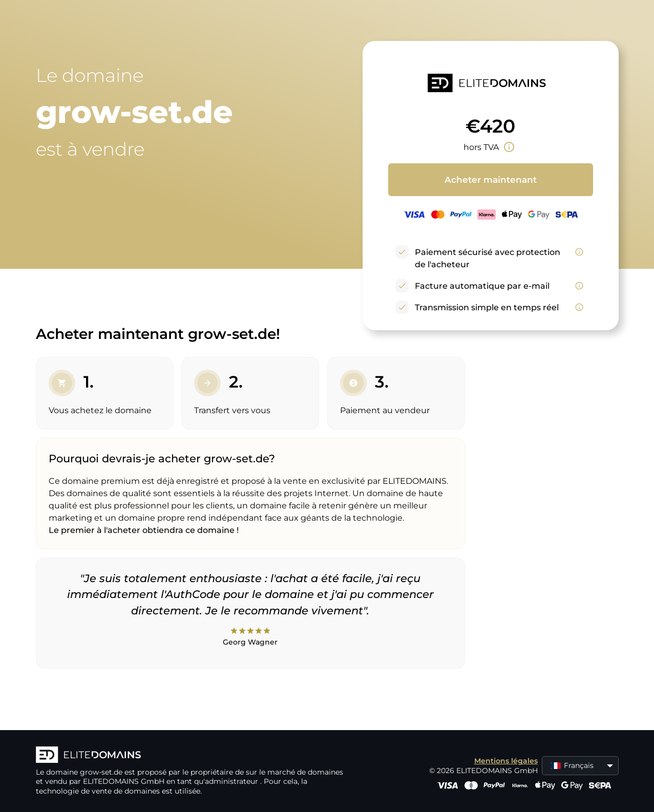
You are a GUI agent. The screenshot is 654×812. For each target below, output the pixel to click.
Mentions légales (506, 761)
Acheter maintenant (491, 180)
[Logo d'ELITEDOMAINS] (189, 756)
